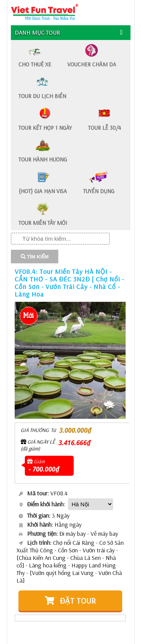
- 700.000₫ (44, 469)
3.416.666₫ (75, 443)
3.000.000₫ (75, 430)
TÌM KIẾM (35, 257)
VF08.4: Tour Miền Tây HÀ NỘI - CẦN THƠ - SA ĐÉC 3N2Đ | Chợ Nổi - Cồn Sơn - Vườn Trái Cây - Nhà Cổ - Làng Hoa (69, 283)
